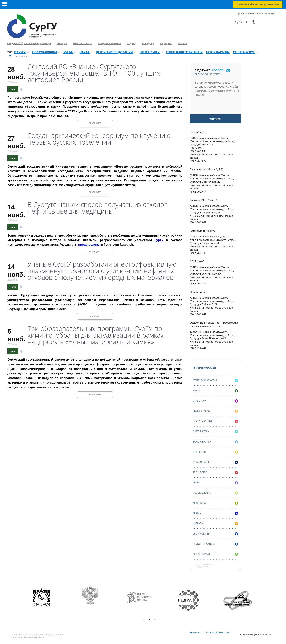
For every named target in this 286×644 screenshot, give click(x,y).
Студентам (215, 401)
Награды (215, 524)
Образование (215, 462)
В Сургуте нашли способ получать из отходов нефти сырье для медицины (98, 208)
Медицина (215, 503)
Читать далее (95, 123)
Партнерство (215, 432)
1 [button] (144, 619)
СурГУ (159, 240)
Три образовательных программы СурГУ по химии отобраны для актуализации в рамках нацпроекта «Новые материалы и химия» (96, 335)
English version (242, 22)
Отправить (216, 119)
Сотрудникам (215, 554)
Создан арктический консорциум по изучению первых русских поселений (99, 139)
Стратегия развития (215, 381)
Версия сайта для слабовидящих (255, 13)
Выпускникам (215, 411)
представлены (89, 245)
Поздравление (215, 493)
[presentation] (216, 107)
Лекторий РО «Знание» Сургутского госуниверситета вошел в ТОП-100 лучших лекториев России (94, 73)
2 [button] (149, 619)
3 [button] (155, 619)
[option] (52, 600)
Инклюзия (215, 452)
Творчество (215, 473)
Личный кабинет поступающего (258, 4)
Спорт (215, 483)
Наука (13, 89)
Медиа (215, 513)
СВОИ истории (215, 534)
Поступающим (215, 421)
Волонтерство (215, 442)
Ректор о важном (215, 544)
